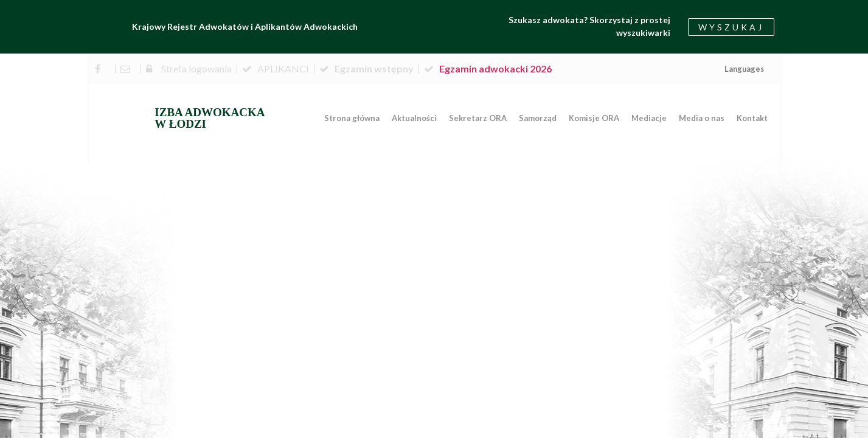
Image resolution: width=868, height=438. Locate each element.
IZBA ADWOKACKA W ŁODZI (210, 118)
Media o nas (702, 118)
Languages (744, 69)
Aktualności (414, 118)
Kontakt (752, 118)
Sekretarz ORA (478, 118)
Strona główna (352, 118)
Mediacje (649, 118)
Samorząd (538, 118)
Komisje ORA (594, 118)
